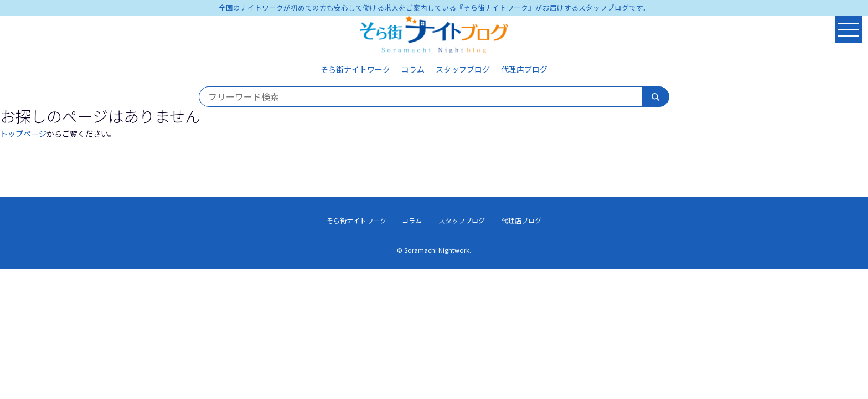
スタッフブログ (463, 69)
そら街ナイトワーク (355, 69)
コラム (413, 69)
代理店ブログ (524, 69)
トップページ (23, 134)
